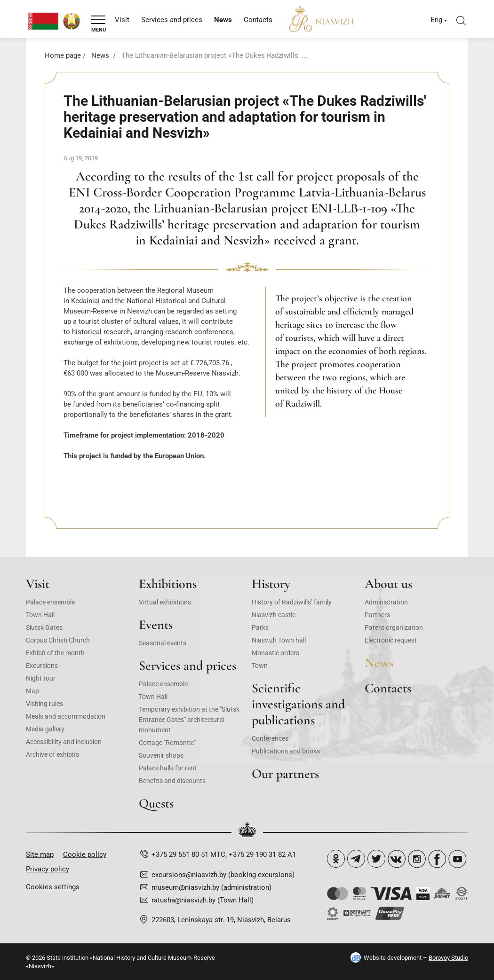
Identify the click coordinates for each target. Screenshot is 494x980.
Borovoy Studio (448, 958)
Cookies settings (53, 887)
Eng (436, 20)
